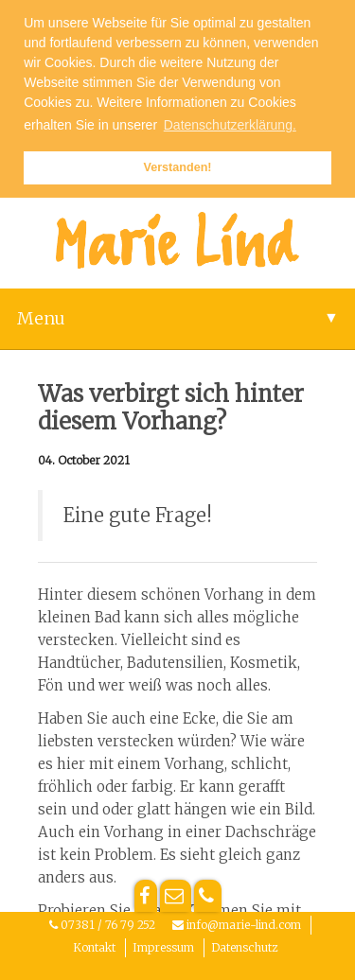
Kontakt (94, 947)
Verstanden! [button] (177, 167)
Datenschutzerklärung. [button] (230, 125)
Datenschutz (244, 947)
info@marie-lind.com (244, 925)
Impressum (163, 947)
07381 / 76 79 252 (108, 925)
